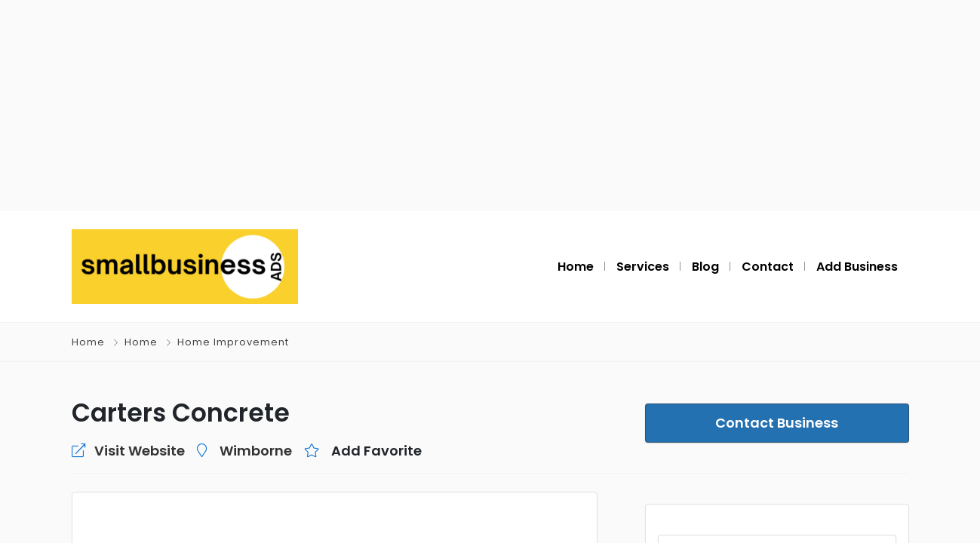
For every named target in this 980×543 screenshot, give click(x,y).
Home (88, 342)
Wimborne (256, 451)
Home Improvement (233, 342)
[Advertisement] (490, 106)
